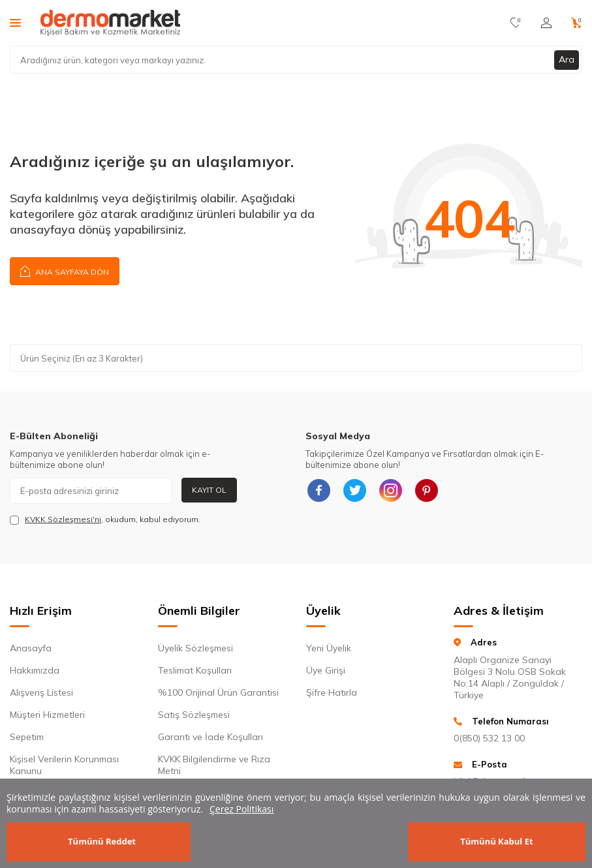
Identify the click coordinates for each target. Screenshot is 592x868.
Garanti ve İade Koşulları (210, 737)
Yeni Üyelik (329, 648)
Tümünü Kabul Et (496, 841)
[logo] (110, 23)
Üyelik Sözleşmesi (195, 648)
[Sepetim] (577, 23)
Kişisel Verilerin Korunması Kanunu (64, 765)
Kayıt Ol (209, 490)
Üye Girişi (326, 670)
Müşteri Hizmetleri (47, 715)
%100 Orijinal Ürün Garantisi (218, 692)
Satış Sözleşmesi (194, 715)
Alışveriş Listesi (41, 692)
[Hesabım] (546, 23)
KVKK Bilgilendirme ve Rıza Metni (214, 765)
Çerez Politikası (241, 809)
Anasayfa (31, 648)
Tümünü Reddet (102, 841)
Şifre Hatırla (332, 692)
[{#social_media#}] (319, 491)
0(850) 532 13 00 (489, 738)
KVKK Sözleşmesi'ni (63, 519)
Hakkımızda (35, 670)
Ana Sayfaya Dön (65, 271)
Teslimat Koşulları (195, 670)
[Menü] (15, 22)
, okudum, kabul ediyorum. (105, 519)
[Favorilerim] (516, 23)
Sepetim (27, 737)
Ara (567, 59)
